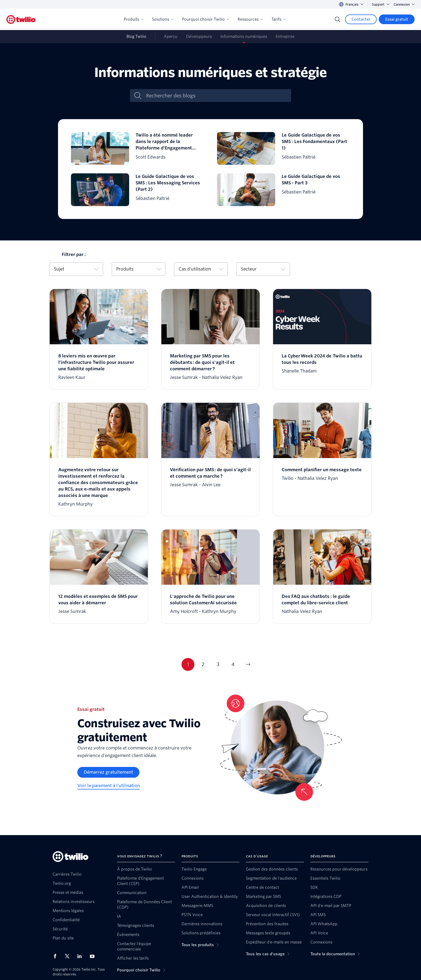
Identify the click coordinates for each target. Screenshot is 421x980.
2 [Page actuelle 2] (203, 664)
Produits (134, 19)
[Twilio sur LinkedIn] (81, 956)
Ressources (250, 19)
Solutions (163, 19)
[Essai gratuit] (397, 19)
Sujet (76, 269)
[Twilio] (21, 19)
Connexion (404, 4)
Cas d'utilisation (201, 269)
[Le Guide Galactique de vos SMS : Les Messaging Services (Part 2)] (137, 190)
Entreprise (285, 36)
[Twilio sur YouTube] (94, 956)
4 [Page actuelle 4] (233, 664)
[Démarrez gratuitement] (108, 772)
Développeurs (199, 36)
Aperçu (171, 36)
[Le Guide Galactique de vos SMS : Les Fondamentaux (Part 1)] (284, 148)
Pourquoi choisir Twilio (206, 19)
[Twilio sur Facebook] (57, 956)
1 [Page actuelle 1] (188, 664)
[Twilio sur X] (69, 956)
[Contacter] (361, 19)
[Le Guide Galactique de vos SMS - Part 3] (284, 190)
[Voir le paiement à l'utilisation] (109, 786)
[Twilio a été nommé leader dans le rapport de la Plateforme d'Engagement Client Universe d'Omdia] (137, 148)
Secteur (263, 269)
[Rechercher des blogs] (216, 96)
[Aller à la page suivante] (248, 664)
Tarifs (279, 19)
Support (381, 4)
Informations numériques (244, 36)
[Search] (337, 19)
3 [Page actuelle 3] (218, 664)
